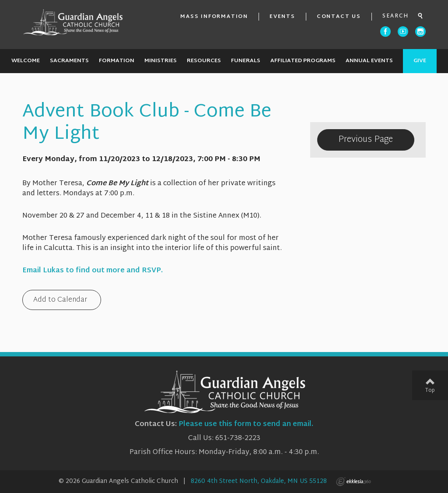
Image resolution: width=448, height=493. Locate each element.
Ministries (161, 61)
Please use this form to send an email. (246, 424)
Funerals (246, 61)
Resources (204, 61)
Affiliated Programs (303, 61)
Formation (117, 61)
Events (282, 17)
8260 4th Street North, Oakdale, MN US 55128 (259, 481)
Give (420, 61)
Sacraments (69, 61)
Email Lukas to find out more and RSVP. (93, 271)
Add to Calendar (60, 301)
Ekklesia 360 (353, 482)
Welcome (26, 61)
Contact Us (339, 17)
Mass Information (214, 17)
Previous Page (366, 140)
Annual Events (369, 61)
